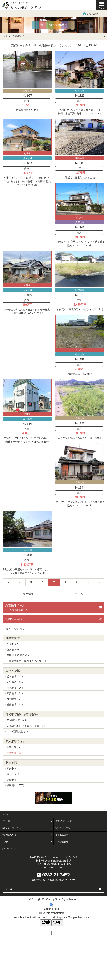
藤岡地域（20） (15, 688)
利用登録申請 (14, 619)
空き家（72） (14, 644)
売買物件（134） (16, 753)
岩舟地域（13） (15, 704)
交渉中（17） (14, 780)
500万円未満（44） (17, 720)
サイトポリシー (9, 848)
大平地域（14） (15, 682)
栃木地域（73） (15, 676)
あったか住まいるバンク (26, 7)
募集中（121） (15, 768)
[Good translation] (46, 923)
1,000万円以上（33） (18, 731)
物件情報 (28, 594)
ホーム (79, 594)
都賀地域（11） (15, 693)
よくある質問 (62, 835)
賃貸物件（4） (15, 747)
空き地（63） (14, 650)
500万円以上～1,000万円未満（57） (27, 726)
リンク (5, 842)
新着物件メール (18, 607)
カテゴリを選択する (14, 36)
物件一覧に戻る (15, 629)
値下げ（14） (14, 774)
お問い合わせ (62, 842)
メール (9, 889)
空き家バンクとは (64, 821)
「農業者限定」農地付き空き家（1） (27, 661)
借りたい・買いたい (11, 828)
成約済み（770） (16, 785)
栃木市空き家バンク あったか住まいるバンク (54, 857)
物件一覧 (6, 821)
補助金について (9, 835)
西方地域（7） (15, 699)
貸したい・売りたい (65, 828)
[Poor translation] (57, 923)
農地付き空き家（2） (18, 655)
